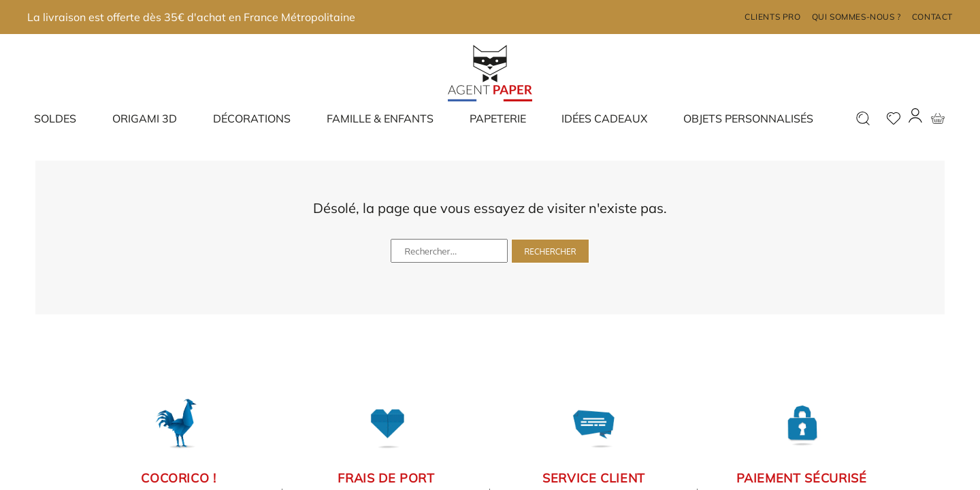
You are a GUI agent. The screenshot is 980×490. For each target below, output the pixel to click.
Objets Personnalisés (748, 118)
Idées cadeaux (604, 118)
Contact (932, 17)
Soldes (55, 118)
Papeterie (498, 118)
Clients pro (773, 17)
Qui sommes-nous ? (856, 17)
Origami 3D (145, 118)
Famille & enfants (380, 118)
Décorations (252, 118)
